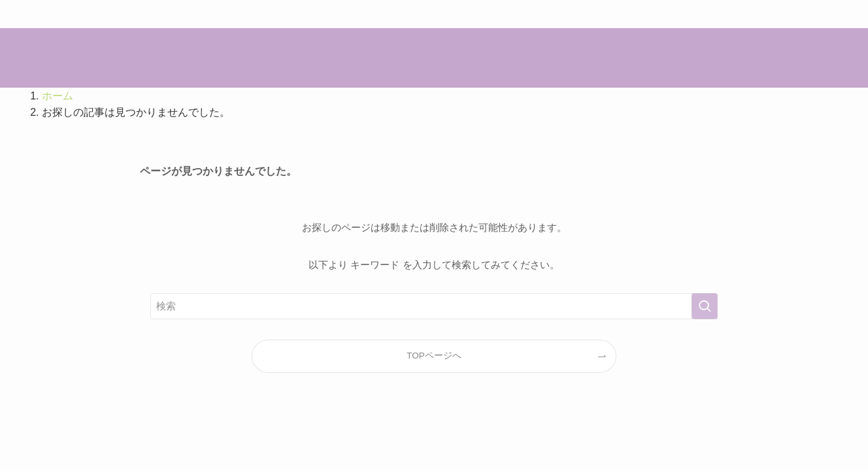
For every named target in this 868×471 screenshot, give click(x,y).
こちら (506, 13)
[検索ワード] (434, 306)
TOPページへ (434, 356)
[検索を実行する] (705, 306)
